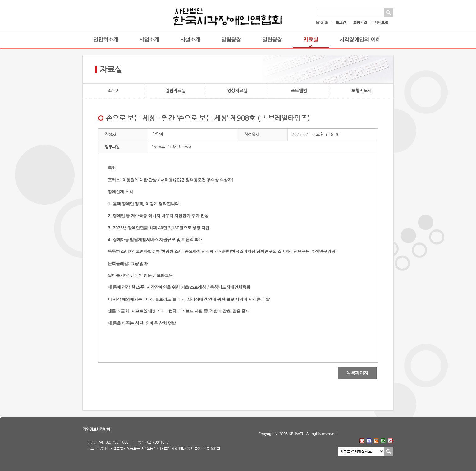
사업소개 (149, 40)
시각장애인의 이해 (360, 40)
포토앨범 (299, 90)
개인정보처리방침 (96, 429)
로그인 (341, 22)
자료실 (311, 40)
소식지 (114, 90)
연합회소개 (106, 40)
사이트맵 (381, 22)
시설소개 (190, 40)
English (322, 22)
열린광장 (272, 40)
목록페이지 (353, 373)
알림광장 (231, 40)
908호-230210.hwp (172, 146)
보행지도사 (362, 90)
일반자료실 (175, 90)
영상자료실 (237, 90)
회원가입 (360, 22)
